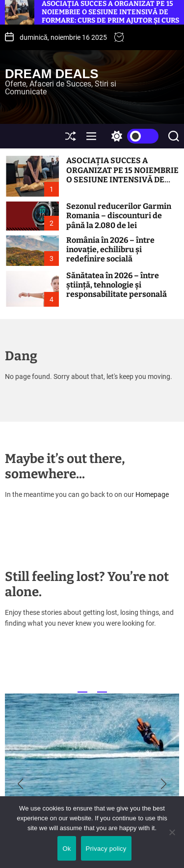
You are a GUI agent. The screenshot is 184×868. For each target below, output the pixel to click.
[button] (20, 784)
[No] (172, 839)
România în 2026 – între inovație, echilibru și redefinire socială (110, 249)
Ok (66, 849)
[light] (132, 136)
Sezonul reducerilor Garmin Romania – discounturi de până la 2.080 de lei (119, 216)
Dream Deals (52, 74)
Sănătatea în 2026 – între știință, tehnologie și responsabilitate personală (117, 285)
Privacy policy (106, 849)
